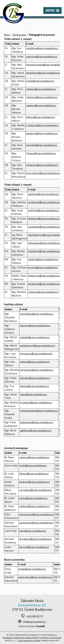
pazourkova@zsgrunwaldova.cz (36, 523)
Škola (7, 35)
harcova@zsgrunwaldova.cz (34, 547)
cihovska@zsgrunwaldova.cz (35, 378)
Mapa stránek (32, 638)
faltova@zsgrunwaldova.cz (34, 474)
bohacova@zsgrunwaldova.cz (42, 134)
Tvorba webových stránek (29, 641)
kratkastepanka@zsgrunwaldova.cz (39, 411)
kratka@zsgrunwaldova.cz (40, 81)
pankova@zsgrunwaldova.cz (43, 259)
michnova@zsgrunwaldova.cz (42, 97)
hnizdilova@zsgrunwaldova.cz (42, 48)
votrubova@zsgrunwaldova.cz (36, 490)
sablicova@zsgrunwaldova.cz (36, 431)
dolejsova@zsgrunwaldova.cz (44, 219)
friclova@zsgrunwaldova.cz (41, 153)
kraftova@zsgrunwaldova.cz (43, 211)
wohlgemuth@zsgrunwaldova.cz (38, 346)
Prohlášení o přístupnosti (50, 638)
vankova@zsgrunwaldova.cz (41, 106)
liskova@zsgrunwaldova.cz (34, 386)
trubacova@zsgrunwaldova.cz (42, 125)
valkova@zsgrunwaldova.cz (35, 362)
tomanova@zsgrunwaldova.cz (42, 165)
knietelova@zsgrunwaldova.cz (44, 251)
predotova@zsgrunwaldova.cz (44, 202)
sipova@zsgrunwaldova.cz (33, 498)
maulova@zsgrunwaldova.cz (43, 292)
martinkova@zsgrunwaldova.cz (37, 314)
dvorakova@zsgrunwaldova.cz (35, 539)
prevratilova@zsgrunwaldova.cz (44, 173)
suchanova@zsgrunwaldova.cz (44, 227)
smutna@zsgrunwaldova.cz (43, 268)
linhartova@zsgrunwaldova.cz (44, 276)
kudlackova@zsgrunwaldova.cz (37, 422)
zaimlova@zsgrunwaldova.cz (44, 194)
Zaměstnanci (19, 35)
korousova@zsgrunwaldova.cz (36, 354)
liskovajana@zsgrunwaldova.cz (45, 243)
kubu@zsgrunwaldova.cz (33, 531)
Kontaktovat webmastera (14, 638)
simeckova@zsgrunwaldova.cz (44, 284)
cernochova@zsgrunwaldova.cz (37, 370)
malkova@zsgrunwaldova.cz (34, 506)
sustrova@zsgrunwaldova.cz (42, 57)
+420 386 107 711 (35, 616)
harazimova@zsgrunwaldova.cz (43, 73)
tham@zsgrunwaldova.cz (33, 395)
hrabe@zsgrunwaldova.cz (33, 466)
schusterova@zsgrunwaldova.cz (36, 515)
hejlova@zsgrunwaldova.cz (41, 117)
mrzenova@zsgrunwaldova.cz (36, 403)
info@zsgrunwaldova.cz (35, 622)
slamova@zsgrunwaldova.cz (35, 326)
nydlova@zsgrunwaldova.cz (41, 89)
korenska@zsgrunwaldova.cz (42, 145)
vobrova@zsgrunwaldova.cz (34, 457)
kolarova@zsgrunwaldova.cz (35, 482)
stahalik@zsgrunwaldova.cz (35, 337)
